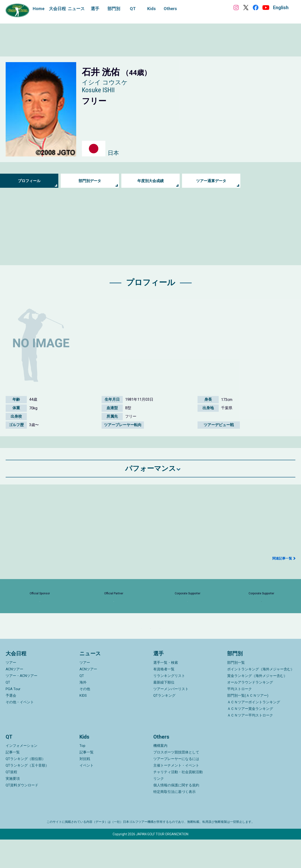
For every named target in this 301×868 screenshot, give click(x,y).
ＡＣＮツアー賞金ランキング (250, 737)
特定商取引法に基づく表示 (174, 820)
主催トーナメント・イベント (176, 794)
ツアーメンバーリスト (171, 717)
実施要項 (13, 807)
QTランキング (164, 724)
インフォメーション (22, 774)
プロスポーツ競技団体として (176, 781)
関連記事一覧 (282, 558)
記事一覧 (13, 781)
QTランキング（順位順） (26, 787)
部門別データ (90, 181)
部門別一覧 (236, 691)
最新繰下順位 (164, 711)
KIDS (83, 724)
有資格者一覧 (164, 698)
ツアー (11, 691)
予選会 (11, 724)
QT (8, 711)
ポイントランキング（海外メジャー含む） (261, 698)
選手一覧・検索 (166, 691)
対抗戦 (85, 787)
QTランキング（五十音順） (27, 794)
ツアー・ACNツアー (22, 704)
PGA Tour (13, 717)
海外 (83, 711)
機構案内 (160, 774)
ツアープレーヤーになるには (176, 787)
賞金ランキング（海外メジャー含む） (257, 704)
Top (82, 774)
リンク (159, 807)
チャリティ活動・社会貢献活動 (178, 800)
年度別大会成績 (150, 181)
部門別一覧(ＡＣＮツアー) (248, 724)
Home (39, 9)
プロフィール (29, 181)
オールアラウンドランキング (250, 711)
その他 (85, 717)
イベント (87, 794)
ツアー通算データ (211, 181)
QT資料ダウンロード (22, 814)
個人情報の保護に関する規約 (176, 814)
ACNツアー (14, 698)
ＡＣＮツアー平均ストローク (250, 744)
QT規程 (11, 800)
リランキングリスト (169, 704)
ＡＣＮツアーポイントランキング (254, 731)
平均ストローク (240, 717)
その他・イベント (20, 731)
